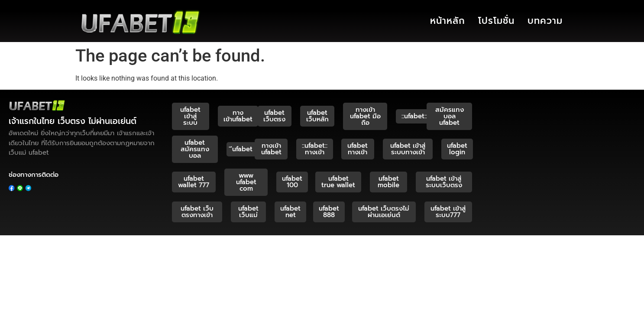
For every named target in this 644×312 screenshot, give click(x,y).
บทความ (545, 21)
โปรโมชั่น (496, 21)
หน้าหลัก (448, 21)
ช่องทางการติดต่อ (34, 175)
